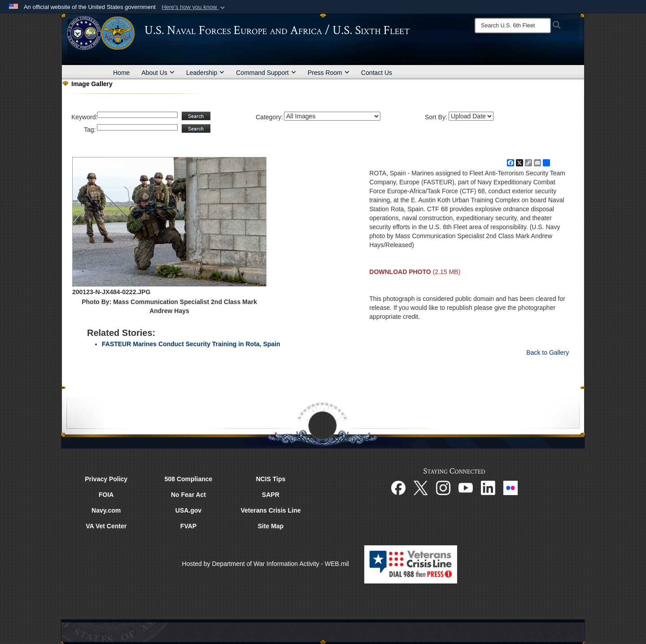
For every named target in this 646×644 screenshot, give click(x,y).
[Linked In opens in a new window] (488, 487)
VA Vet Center (106, 526)
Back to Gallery (548, 352)
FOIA (106, 495)
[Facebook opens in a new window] (398, 487)
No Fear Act (188, 495)
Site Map (271, 526)
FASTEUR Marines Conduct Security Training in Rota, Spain (191, 344)
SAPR (271, 495)
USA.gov (188, 510)
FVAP (188, 526)
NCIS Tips (271, 479)
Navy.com (106, 510)
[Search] (513, 26)
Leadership (205, 73)
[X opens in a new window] (421, 487)
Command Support (266, 73)
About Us (158, 73)
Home (121, 73)
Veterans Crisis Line (271, 510)
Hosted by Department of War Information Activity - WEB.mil (266, 564)
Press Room (329, 73)
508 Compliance (189, 479)
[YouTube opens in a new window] (466, 487)
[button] (194, 7)
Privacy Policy (106, 479)
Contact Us (377, 73)
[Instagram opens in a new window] (443, 487)
